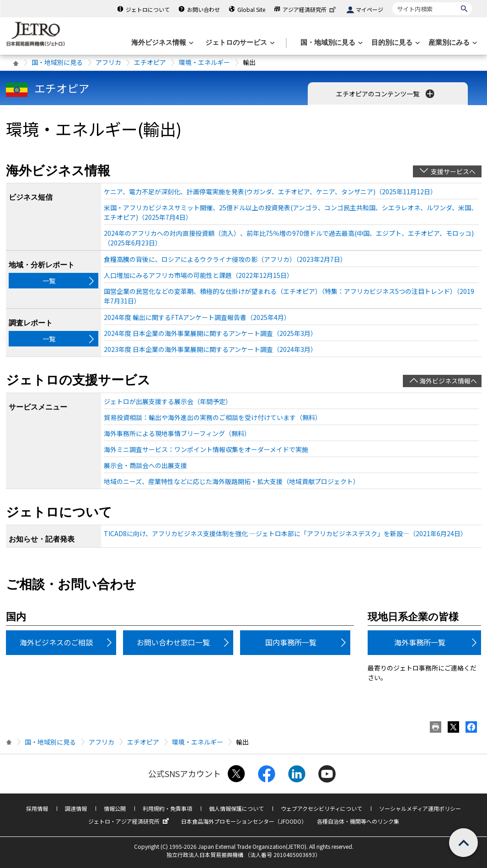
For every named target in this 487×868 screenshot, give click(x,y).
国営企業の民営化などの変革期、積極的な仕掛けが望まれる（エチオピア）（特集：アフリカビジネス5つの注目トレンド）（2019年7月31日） (289, 296)
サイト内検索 (392, 2)
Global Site (251, 9)
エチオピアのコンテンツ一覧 (386, 94)
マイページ (369, 9)
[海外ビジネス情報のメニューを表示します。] (161, 43)
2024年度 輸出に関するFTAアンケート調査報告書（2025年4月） (197, 317)
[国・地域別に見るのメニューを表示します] (331, 43)
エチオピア (150, 62)
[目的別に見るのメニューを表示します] (395, 43)
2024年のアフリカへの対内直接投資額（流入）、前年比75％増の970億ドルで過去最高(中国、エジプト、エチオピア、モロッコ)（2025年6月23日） (289, 238)
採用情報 (37, 808)
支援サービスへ (453, 171)
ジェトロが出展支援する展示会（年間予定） (168, 401)
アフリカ (108, 62)
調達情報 (76, 808)
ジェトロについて (148, 9)
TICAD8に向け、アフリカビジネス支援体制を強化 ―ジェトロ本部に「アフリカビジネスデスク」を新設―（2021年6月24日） (285, 533)
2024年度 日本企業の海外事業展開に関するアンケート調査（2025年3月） (210, 333)
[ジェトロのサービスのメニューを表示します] (239, 43)
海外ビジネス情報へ (448, 381)
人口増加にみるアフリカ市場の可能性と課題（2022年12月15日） (198, 275)
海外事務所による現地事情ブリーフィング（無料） (177, 433)
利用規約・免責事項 (167, 808)
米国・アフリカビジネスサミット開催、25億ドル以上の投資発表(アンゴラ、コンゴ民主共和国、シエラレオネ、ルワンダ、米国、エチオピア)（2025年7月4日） (291, 212)
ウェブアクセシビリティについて (321, 808)
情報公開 (115, 808)
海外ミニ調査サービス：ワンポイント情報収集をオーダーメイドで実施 (206, 449)
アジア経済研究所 (310, 9)
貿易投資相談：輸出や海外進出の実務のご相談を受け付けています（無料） (213, 417)
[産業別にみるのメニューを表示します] (452, 43)
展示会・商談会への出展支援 (145, 465)
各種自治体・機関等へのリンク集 (358, 821)
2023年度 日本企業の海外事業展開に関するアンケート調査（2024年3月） (210, 349)
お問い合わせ (203, 9)
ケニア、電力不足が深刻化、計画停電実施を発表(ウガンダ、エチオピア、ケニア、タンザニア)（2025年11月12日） (270, 192)
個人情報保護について (236, 808)
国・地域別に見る (57, 62)
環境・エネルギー (204, 62)
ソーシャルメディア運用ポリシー (420, 808)
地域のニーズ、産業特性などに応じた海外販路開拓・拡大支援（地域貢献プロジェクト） (232, 481)
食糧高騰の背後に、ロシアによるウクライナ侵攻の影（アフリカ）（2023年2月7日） (225, 259)
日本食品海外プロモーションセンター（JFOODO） (244, 821)
